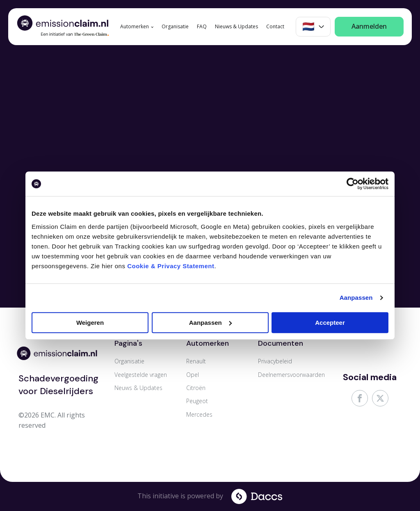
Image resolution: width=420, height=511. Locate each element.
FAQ (202, 26)
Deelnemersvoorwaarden (291, 375)
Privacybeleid (275, 361)
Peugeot (197, 401)
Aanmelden (369, 26)
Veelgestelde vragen (141, 375)
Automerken (135, 26)
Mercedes (199, 414)
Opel (193, 375)
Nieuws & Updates (236, 26)
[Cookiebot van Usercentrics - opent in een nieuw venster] (353, 184)
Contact (275, 26)
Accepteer (330, 323)
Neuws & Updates (138, 388)
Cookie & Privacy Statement (171, 266)
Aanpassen (356, 298)
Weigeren (90, 323)
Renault (196, 361)
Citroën (196, 388)
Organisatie (175, 26)
